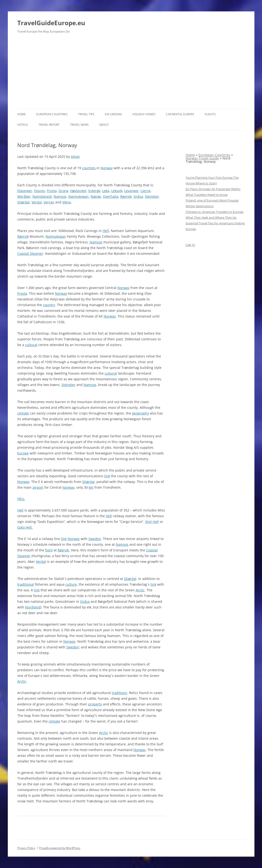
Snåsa (138, 196)
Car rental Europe (180, 114)
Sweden (95, 539)
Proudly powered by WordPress (60, 848)
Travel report (49, 125)
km (91, 487)
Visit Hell (152, 522)
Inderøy (94, 191)
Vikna (67, 202)
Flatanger (25, 191)
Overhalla (111, 196)
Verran (49, 202)
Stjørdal (23, 202)
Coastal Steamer (30, 253)
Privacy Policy (26, 848)
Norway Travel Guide (202, 158)
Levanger (131, 191)
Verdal (37, 202)
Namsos (60, 196)
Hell (106, 231)
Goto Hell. (25, 527)
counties (89, 168)
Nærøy (96, 196)
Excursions (113, 114)
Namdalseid (42, 196)
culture (71, 584)
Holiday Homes (144, 114)
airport (38, 487)
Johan (75, 157)
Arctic (140, 590)
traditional (26, 584)
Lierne (146, 191)
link (107, 476)
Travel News (79, 125)
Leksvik (117, 191)
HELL (21, 499)
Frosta (52, 191)
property (95, 704)
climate (23, 413)
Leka (106, 191)
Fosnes (40, 191)
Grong (63, 191)
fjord (49, 550)
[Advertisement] (131, 73)
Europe (23, 453)
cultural (31, 345)
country (49, 305)
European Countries (52, 114)
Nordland (33, 607)
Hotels (23, 125)
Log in (190, 245)
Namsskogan (78, 196)
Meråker (24, 196)
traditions (119, 693)
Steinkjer (152, 196)
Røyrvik (126, 196)
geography (140, 413)
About (104, 125)
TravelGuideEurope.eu (51, 23)
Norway (107, 168)
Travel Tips (86, 114)
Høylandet (78, 191)
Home (22, 114)
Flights (210, 114)
